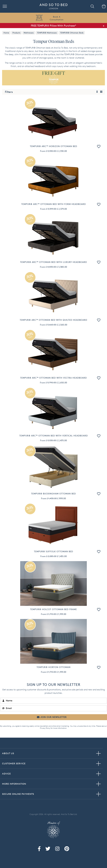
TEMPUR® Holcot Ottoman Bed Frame (53, 609)
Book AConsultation (57, 18)
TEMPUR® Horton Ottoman (54, 667)
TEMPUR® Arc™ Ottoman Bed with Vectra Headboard (53, 378)
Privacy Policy (45, 728)
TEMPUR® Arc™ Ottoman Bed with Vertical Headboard (54, 436)
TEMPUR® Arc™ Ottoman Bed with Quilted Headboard (53, 320)
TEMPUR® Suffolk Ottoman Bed (53, 551)
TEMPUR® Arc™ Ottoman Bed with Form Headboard (54, 204)
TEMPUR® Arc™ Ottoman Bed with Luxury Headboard (53, 262)
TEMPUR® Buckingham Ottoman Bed (53, 494)
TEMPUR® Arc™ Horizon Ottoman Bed (53, 146)
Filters (9, 92)
